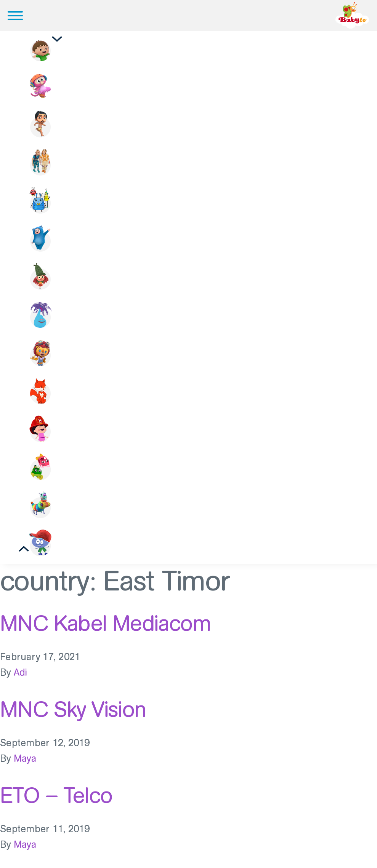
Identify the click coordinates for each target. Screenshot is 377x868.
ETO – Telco (56, 795)
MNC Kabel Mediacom (105, 623)
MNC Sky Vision (73, 709)
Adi (21, 673)
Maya (25, 759)
